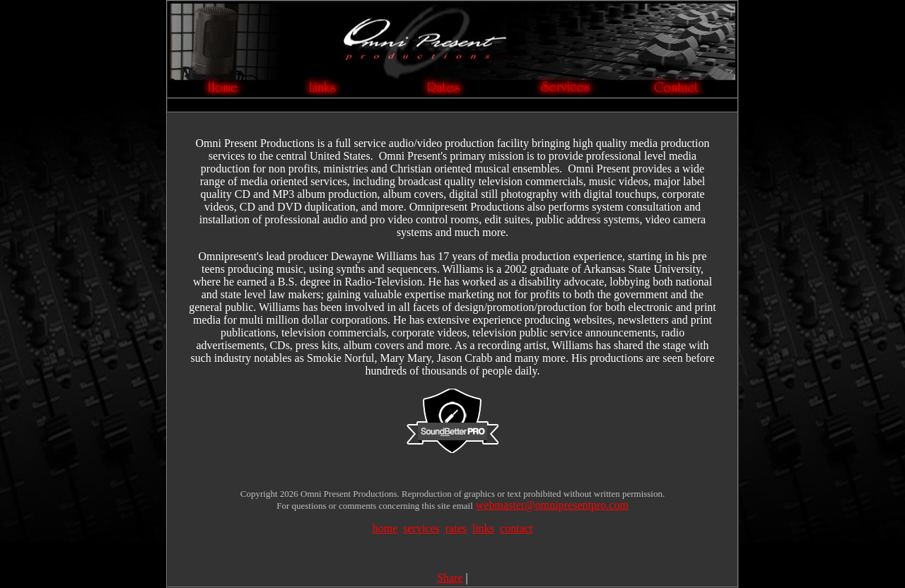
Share (450, 578)
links (483, 528)
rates (456, 528)
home (385, 528)
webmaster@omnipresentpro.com (552, 505)
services (421, 528)
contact (516, 528)
